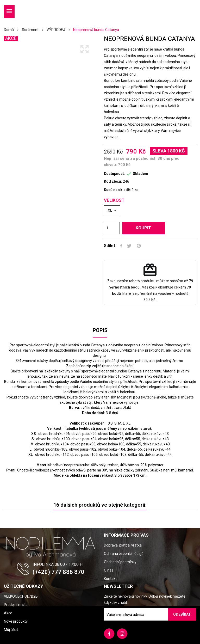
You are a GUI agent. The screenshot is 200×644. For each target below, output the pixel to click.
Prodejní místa (16, 605)
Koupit (144, 228)
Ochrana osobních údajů (124, 554)
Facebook (109, 634)
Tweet (130, 246)
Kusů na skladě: (117, 190)
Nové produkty (16, 621)
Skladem (140, 174)
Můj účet (11, 630)
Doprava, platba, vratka (123, 545)
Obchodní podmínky (120, 562)
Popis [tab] (100, 330)
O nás (109, 570)
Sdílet (121, 246)
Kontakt (110, 579)
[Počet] (112, 228)
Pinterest (139, 246)
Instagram (122, 634)
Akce (8, 613)
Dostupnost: (114, 174)
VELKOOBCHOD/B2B (21, 596)
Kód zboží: (113, 181)
